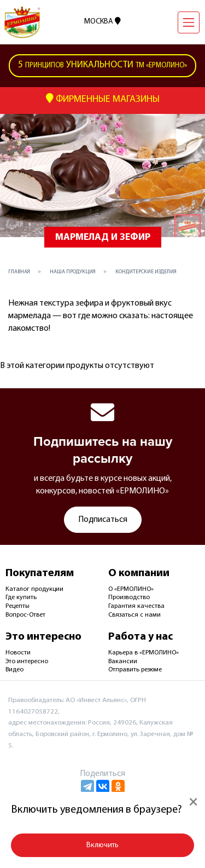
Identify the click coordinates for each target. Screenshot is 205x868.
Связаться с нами (134, 615)
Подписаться (103, 520)
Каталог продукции (34, 589)
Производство (129, 597)
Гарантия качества (136, 606)
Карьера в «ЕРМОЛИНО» (143, 653)
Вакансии (123, 662)
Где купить (21, 597)
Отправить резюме (135, 670)
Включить (102, 845)
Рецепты (17, 606)
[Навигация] (189, 22)
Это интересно (27, 662)
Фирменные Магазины (103, 99)
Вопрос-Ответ (25, 615)
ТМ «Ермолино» (102, 66)
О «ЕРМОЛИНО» (131, 589)
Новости (18, 653)
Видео (14, 670)
